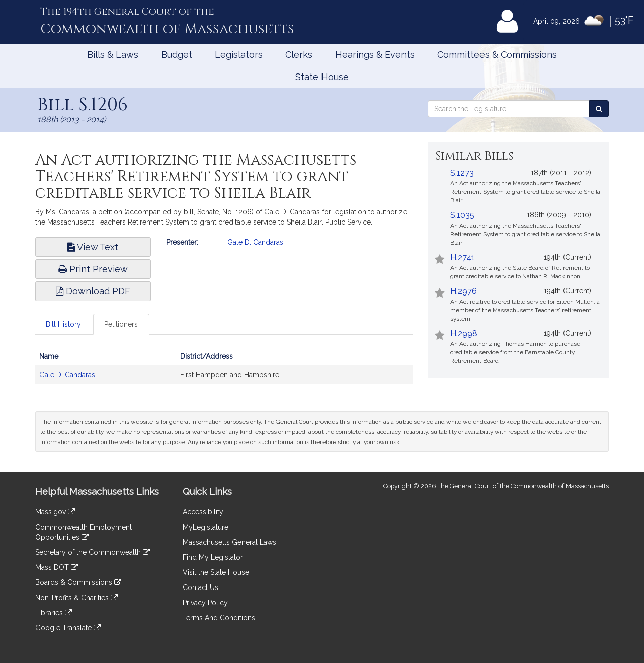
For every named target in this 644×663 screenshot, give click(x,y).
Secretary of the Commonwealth (93, 552)
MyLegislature (206, 527)
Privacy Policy (205, 603)
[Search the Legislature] (599, 109)
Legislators (239, 55)
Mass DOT (57, 567)
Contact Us (200, 587)
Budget (177, 55)
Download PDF (93, 291)
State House (322, 77)
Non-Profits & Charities (76, 598)
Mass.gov (55, 512)
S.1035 (462, 215)
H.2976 (464, 291)
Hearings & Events (375, 55)
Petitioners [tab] (121, 324)
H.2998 (464, 334)
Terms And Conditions (219, 618)
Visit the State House (216, 572)
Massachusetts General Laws (229, 542)
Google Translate (68, 628)
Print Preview (93, 269)
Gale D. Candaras (255, 242)
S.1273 (462, 173)
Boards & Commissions (78, 582)
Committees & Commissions (497, 55)
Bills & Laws (113, 55)
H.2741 (463, 257)
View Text (93, 247)
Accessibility (203, 512)
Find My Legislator (213, 557)
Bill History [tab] (63, 324)
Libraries (54, 613)
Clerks (299, 55)
